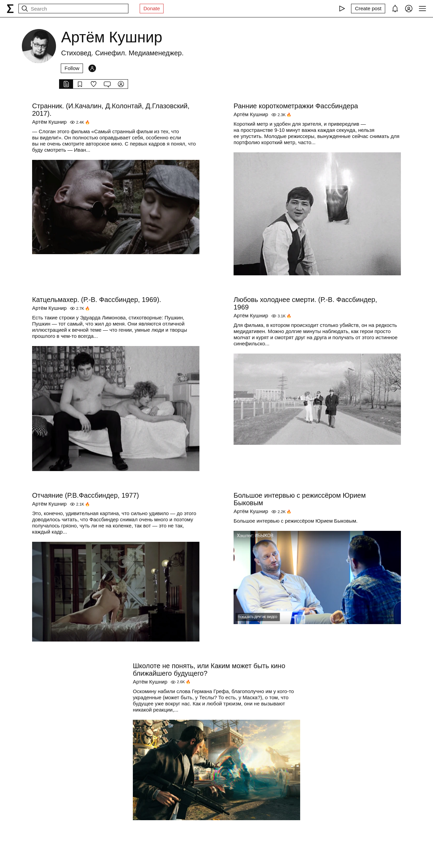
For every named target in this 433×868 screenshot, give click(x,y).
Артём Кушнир (49, 122)
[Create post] (368, 9)
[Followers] (92, 68)
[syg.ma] (10, 9)
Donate (152, 8)
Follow (72, 68)
